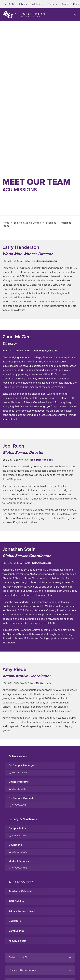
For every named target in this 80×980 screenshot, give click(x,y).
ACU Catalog (16, 901)
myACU (10, 4)
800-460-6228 (18, 773)
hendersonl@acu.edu (44, 261)
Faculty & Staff (17, 941)
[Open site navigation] (75, 15)
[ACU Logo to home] (24, 15)
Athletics (37, 4)
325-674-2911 (17, 836)
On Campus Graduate (21, 798)
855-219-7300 (17, 789)
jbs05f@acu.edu (41, 563)
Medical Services (19, 861)
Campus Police (17, 828)
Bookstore (15, 921)
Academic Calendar (20, 891)
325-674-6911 (17, 805)
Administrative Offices (22, 911)
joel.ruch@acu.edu (42, 460)
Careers (52, 4)
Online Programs (19, 782)
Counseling (15, 845)
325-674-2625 (18, 868)
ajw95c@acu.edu (41, 683)
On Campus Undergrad (22, 765)
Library (23, 4)
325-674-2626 (18, 852)
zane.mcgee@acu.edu (45, 351)
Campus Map (16, 931)
